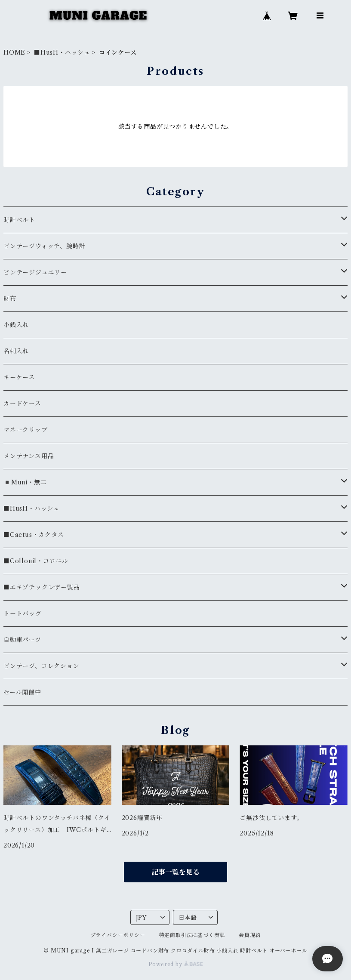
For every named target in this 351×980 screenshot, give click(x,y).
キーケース (19, 377)
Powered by (176, 964)
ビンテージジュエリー (35, 272)
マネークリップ (26, 430)
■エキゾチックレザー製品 (42, 587)
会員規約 (250, 935)
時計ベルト (19, 220)
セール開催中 (22, 692)
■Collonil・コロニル (36, 561)
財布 (10, 299)
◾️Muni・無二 (25, 482)
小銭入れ (16, 325)
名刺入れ (16, 351)
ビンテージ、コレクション (42, 666)
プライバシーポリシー (118, 935)
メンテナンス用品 (29, 456)
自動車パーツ (22, 640)
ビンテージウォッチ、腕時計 (44, 246)
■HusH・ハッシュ (62, 52)
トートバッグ (23, 613)
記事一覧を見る (175, 872)
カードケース (22, 404)
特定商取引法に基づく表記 (192, 935)
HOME (14, 52)
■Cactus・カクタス (34, 535)
